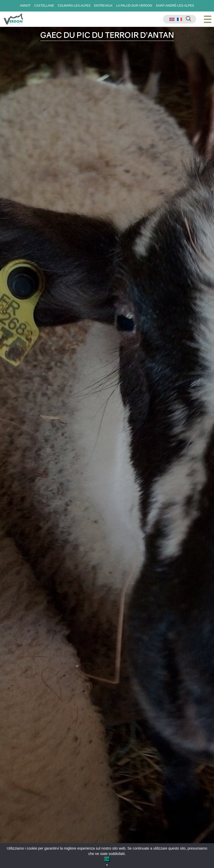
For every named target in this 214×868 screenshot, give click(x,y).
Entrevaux (103, 6)
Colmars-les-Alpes (74, 6)
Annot (25, 6)
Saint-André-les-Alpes (175, 6)
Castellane (44, 6)
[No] (107, 865)
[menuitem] (172, 19)
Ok (107, 859)
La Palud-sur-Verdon (134, 6)
